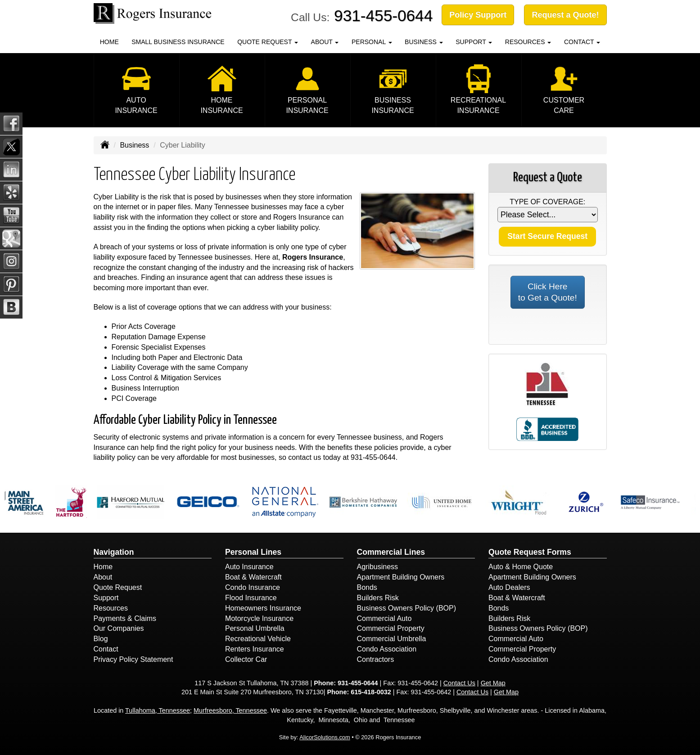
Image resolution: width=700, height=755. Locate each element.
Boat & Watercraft (253, 577)
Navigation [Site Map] (114, 552)
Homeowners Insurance (263, 608)
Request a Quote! (565, 15)
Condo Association (387, 649)
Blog (101, 639)
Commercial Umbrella (392, 639)
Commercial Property (391, 628)
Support (106, 598)
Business (134, 145)
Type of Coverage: (547, 202)
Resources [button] (528, 42)
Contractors (376, 659)
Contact (106, 649)
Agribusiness (378, 567)
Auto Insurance (249, 567)
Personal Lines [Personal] (253, 552)
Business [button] (424, 42)
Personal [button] (372, 42)
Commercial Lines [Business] (391, 552)
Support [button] (474, 42)
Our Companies (119, 628)
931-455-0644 (383, 16)
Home (109, 42)
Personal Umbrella (255, 628)
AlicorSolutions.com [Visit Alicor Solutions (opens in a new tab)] (325, 737)
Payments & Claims (125, 618)
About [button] (325, 42)
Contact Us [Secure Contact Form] (459, 683)
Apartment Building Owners (401, 577)
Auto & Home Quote (521, 567)
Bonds (367, 587)
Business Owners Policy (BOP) (407, 608)
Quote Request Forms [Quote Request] (530, 552)
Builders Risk (378, 598)
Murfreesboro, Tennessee (230, 710)
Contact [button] (582, 42)
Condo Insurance (253, 587)
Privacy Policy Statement (133, 659)
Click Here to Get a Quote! (548, 292)
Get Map (493, 683)
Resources (111, 608)
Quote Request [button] (268, 42)
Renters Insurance (255, 649)
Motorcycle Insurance (259, 618)
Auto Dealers (509, 587)
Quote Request (118, 587)
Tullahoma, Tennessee (158, 710)
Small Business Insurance (178, 42)
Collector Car (246, 659)
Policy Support (478, 15)
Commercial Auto (384, 618)
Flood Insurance (251, 598)
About (103, 577)
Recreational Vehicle (258, 639)
